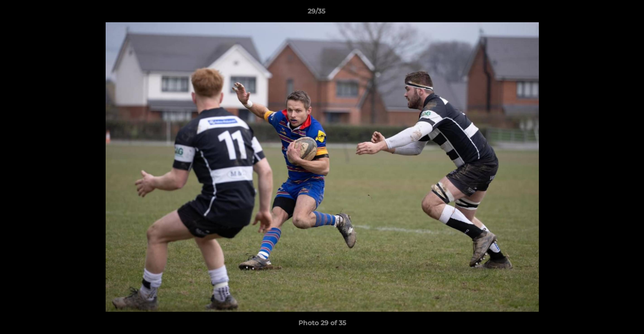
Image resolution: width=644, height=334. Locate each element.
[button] (605, 13)
